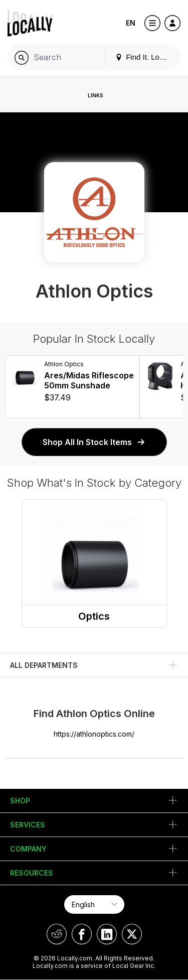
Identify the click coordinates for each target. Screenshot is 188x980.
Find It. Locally (145, 57)
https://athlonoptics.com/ (94, 734)
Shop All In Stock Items (94, 442)
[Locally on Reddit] (57, 934)
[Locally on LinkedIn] (107, 934)
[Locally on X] (132, 934)
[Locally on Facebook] (82, 934)
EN (131, 23)
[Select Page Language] (94, 904)
